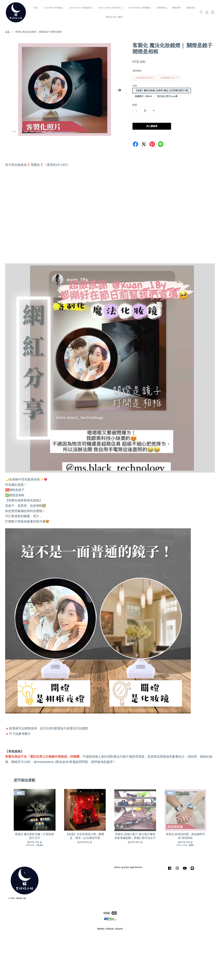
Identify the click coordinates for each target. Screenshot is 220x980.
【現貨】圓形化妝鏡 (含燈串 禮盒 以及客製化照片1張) (162, 90)
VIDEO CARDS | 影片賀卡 (111, 8)
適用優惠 (137, 71)
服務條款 (101, 929)
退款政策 (119, 929)
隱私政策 (110, 929)
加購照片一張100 (143, 96)
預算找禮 (162, 8)
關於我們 (176, 8)
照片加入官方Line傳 (167, 96)
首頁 (35, 8)
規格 (135, 86)
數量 (135, 105)
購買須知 (191, 8)
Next (119, 90)
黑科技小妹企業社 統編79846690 (128, 867)
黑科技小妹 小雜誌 (114, 17)
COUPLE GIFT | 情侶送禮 (81, 8)
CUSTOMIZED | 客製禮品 (139, 8)
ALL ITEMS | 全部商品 (53, 8)
